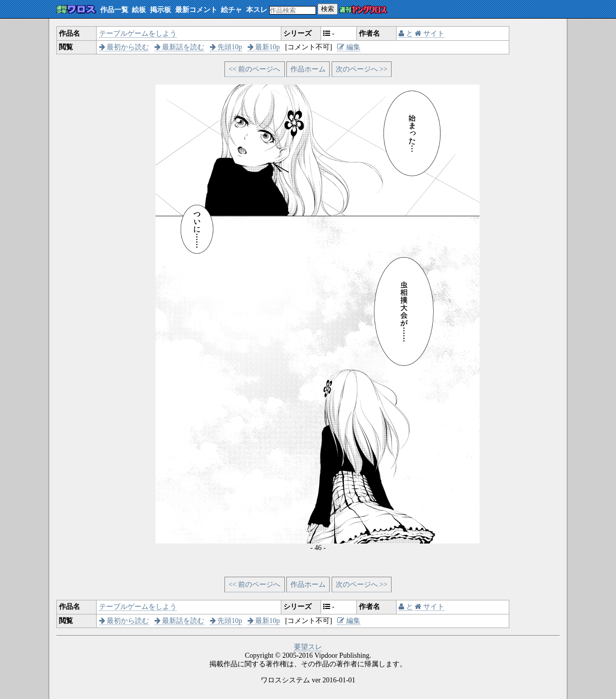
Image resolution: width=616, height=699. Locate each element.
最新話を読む (180, 47)
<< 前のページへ (254, 69)
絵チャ (232, 10)
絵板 (139, 10)
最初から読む (124, 47)
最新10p (264, 47)
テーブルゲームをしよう (138, 33)
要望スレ (308, 647)
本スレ (257, 10)
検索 (328, 9)
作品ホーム (308, 69)
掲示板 (161, 10)
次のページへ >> (362, 69)
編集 (349, 47)
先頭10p (226, 47)
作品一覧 (114, 10)
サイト (430, 33)
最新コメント (196, 10)
